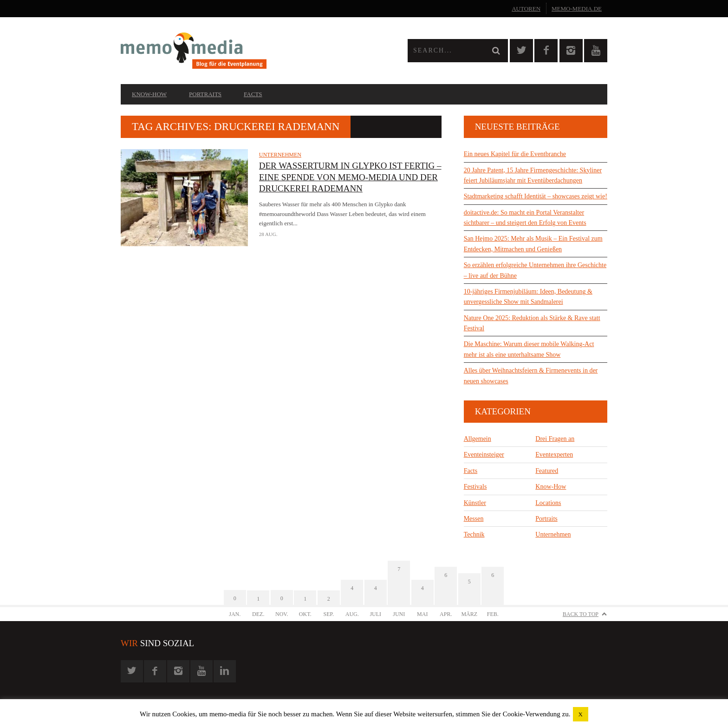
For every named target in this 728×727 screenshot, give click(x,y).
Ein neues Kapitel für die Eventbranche (515, 154)
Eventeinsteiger (484, 455)
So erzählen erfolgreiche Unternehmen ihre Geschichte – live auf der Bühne (535, 270)
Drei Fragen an (555, 439)
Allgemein (478, 439)
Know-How (149, 94)
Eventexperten (554, 455)
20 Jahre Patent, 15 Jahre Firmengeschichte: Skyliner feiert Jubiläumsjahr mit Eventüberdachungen (533, 175)
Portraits (205, 94)
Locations (548, 503)
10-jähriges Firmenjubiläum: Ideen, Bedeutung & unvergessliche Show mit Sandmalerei (528, 297)
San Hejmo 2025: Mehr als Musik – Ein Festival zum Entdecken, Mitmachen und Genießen (533, 244)
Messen (474, 519)
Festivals (475, 487)
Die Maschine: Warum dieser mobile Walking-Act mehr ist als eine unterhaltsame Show (529, 349)
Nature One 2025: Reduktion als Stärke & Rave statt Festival (532, 323)
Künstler (475, 503)
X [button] (581, 714)
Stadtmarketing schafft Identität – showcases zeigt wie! (536, 196)
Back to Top (581, 614)
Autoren (526, 9)
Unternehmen (280, 155)
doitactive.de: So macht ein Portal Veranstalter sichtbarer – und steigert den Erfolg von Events (525, 218)
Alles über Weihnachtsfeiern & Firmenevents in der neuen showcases (531, 376)
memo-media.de (577, 9)
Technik (474, 534)
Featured (547, 471)
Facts (253, 94)
